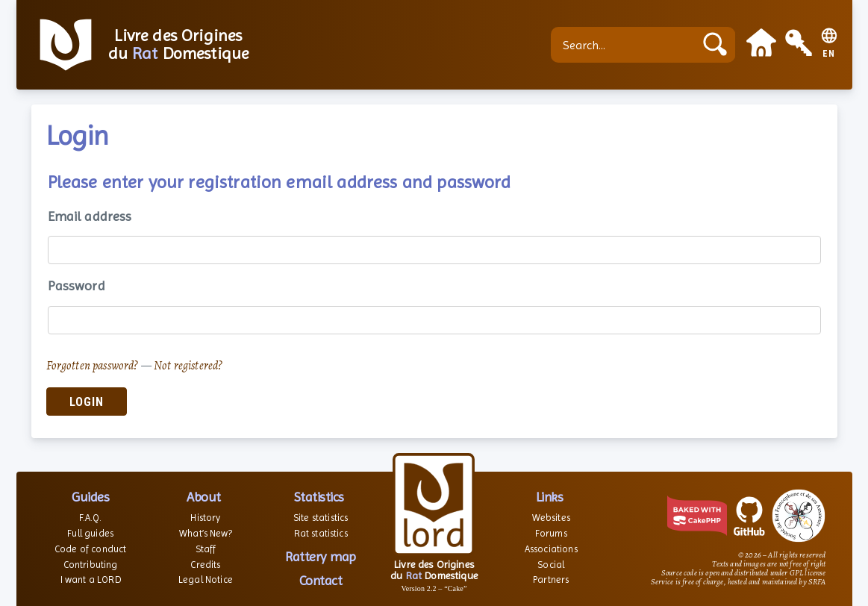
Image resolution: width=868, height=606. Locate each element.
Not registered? (188, 366)
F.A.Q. (91, 518)
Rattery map (321, 556)
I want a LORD (91, 580)
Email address (90, 216)
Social (551, 565)
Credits (205, 565)
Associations (551, 549)
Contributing (91, 565)
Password (77, 285)
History (205, 518)
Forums (551, 533)
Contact (321, 580)
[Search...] (626, 45)
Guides (90, 497)
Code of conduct (90, 549)
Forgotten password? (93, 366)
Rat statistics (321, 533)
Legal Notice (206, 580)
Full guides (90, 533)
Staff (206, 549)
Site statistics (321, 518)
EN (829, 54)
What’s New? (206, 533)
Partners (551, 580)
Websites (551, 518)
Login (87, 402)
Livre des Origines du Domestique (179, 45)
